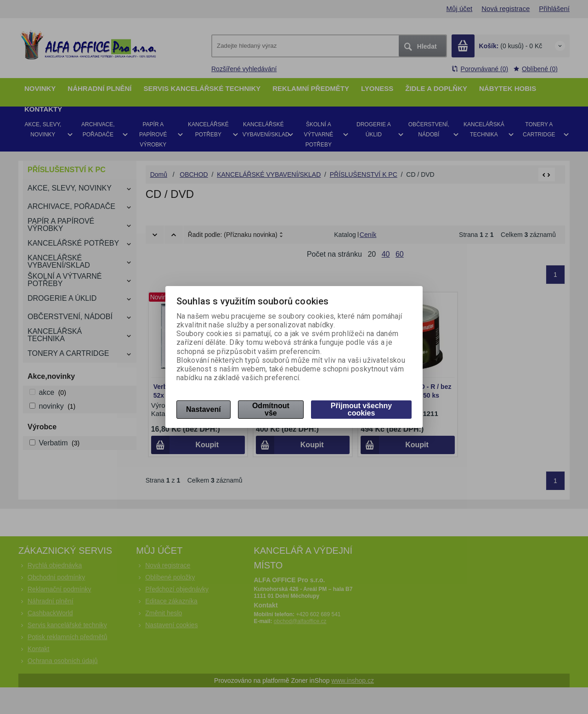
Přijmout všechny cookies (361, 409)
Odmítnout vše (271, 409)
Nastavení (204, 409)
